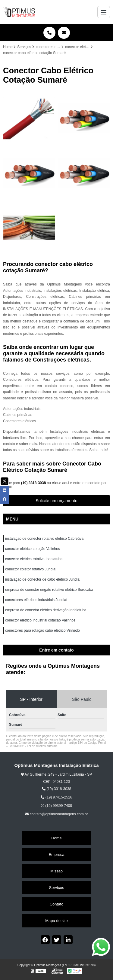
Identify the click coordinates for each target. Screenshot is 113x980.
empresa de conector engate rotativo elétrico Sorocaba (49, 590)
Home (56, 838)
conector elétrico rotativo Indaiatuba (34, 559)
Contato (57, 904)
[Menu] (104, 12)
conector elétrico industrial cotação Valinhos (41, 620)
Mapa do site (56, 921)
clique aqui (60, 483)
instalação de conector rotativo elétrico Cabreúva (44, 539)
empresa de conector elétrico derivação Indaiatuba (46, 610)
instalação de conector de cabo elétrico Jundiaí (43, 579)
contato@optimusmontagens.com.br (56, 814)
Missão (56, 871)
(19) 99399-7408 (56, 806)
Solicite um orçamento (56, 501)
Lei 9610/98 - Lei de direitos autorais (33, 746)
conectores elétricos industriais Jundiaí (36, 600)
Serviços (57, 888)
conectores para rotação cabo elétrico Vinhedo (43, 630)
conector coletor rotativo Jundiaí (31, 569)
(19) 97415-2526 (56, 797)
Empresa (56, 855)
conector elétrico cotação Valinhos (33, 549)
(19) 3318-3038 (34, 483)
